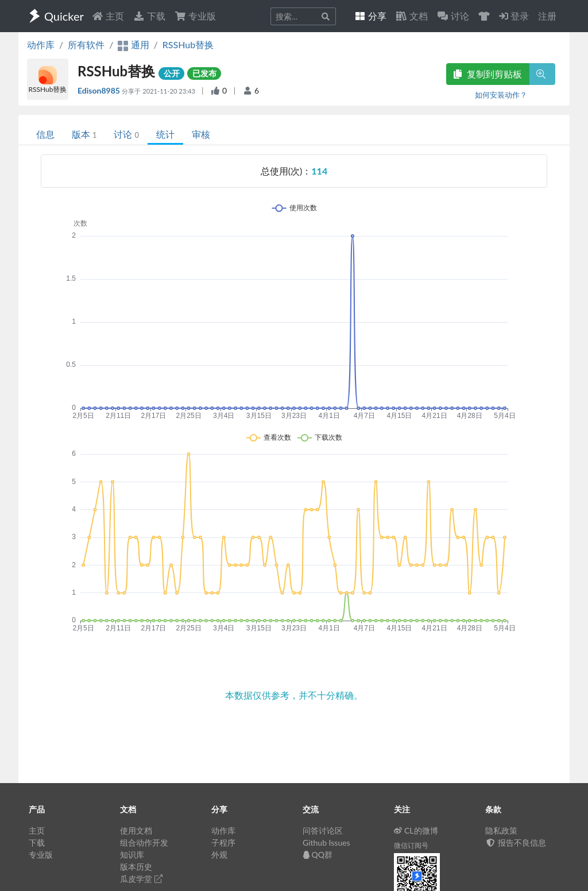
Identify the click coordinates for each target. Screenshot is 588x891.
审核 (201, 134)
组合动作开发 (144, 842)
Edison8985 (100, 90)
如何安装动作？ (501, 95)
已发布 (204, 73)
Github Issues (326, 842)
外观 (219, 855)
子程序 (223, 842)
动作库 (41, 44)
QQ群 (318, 855)
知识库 (132, 855)
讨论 (126, 134)
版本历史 (136, 867)
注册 (547, 16)
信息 (45, 134)
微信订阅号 (411, 845)
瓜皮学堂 (141, 879)
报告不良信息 (516, 842)
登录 (514, 16)
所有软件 (86, 44)
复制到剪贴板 (488, 74)
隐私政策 (501, 830)
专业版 (195, 16)
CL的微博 (416, 830)
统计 (165, 134)
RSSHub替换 (188, 44)
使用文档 (136, 830)
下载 (149, 16)
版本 (84, 134)
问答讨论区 (323, 830)
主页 (108, 16)
